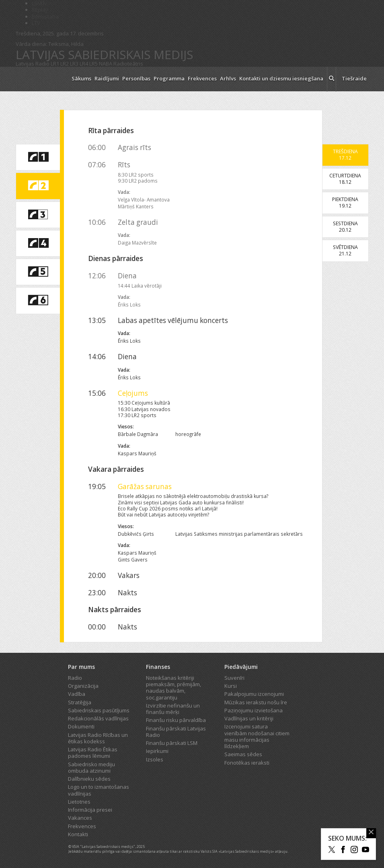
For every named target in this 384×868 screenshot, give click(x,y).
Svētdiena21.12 (345, 250)
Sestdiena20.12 (345, 227)
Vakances (80, 818)
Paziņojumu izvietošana (254, 710)
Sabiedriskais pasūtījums (99, 710)
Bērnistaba (45, 16)
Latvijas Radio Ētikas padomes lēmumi (93, 753)
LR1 (55, 64)
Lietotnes (79, 802)
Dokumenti (81, 726)
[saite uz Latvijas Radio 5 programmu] (38, 272)
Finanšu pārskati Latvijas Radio (176, 732)
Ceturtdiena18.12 (345, 179)
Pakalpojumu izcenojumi (254, 694)
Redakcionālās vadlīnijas (98, 718)
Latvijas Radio (33, 64)
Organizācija (83, 686)
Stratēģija (80, 702)
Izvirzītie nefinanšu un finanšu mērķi (173, 709)
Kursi (231, 686)
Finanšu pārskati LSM (172, 743)
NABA (106, 64)
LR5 (93, 64)
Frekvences (202, 78)
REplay (40, 10)
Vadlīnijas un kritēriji (249, 718)
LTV (36, 23)
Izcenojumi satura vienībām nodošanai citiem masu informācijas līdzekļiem (257, 736)
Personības (136, 78)
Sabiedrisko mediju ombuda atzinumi (91, 767)
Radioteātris (128, 64)
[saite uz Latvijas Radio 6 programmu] (38, 300)
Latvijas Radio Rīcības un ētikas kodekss (98, 738)
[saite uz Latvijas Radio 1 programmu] (38, 157)
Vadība (77, 694)
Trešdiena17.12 (345, 155)
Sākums (81, 78)
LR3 (74, 64)
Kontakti (78, 834)
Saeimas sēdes (243, 754)
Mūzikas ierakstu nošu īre (256, 702)
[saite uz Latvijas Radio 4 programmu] (38, 243)
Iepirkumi (157, 751)
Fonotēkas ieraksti (247, 763)
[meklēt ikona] (332, 79)
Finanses (158, 667)
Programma (169, 78)
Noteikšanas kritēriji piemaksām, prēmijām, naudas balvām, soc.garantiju (174, 688)
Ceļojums (133, 393)
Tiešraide (354, 78)
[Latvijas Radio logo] (40, 79)
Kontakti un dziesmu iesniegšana (281, 78)
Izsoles (155, 759)
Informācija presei (90, 810)
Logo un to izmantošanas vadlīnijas (99, 790)
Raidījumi (107, 78)
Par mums (81, 667)
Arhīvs (228, 78)
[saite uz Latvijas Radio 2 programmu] (38, 186)
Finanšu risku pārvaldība (176, 720)
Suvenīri (234, 678)
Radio (75, 678)
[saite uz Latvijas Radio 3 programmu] (38, 215)
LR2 (65, 64)
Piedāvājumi (241, 667)
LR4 (84, 64)
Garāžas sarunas (145, 486)
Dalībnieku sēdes (89, 779)
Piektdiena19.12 (345, 203)
